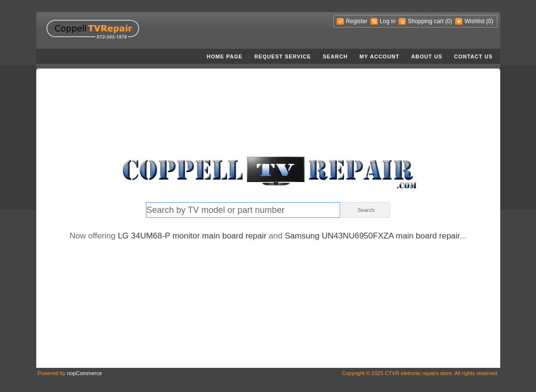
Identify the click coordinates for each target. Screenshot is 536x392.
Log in (388, 21)
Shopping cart (426, 21)
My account (380, 56)
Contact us (474, 56)
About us (427, 56)
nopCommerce (85, 373)
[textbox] (243, 210)
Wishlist (474, 21)
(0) (449, 21)
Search (335, 56)
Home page (225, 56)
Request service (282, 56)
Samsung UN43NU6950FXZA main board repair (372, 236)
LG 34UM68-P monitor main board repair (192, 236)
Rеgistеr (357, 21)
